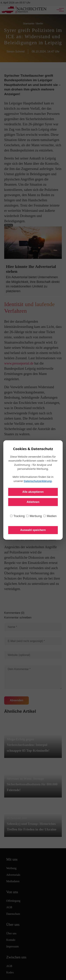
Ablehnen (33, 502)
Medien (50, 516)
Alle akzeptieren (33, 492)
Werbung (34, 516)
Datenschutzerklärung (38, 481)
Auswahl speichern (33, 530)
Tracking (17, 516)
